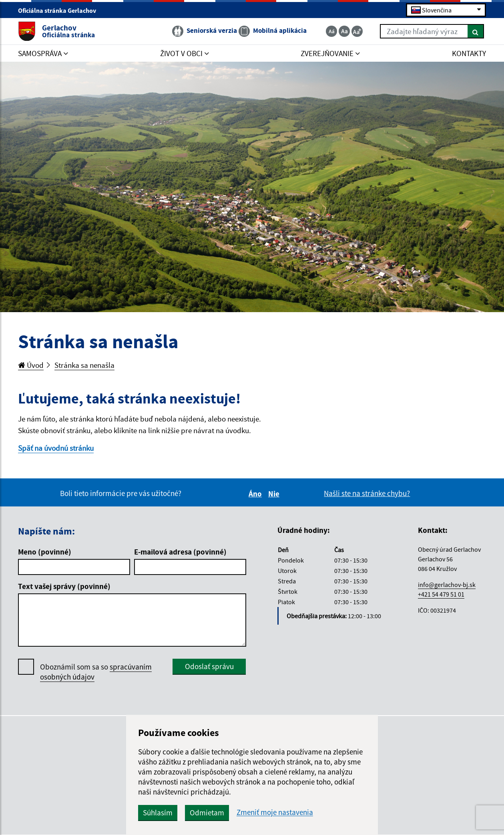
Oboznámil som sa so (96, 672)
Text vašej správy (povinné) (64, 586)
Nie (275, 494)
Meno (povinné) (45, 552)
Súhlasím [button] (158, 813)
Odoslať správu (209, 666)
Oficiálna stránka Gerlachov (60, 10)
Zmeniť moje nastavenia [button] (275, 812)
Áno (256, 494)
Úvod (31, 365)
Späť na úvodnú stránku (56, 448)
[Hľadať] (476, 31)
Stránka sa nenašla (84, 365)
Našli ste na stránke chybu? (367, 493)
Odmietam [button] (207, 813)
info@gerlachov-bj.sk (447, 585)
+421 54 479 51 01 (441, 594)
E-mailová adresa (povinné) (180, 552)
